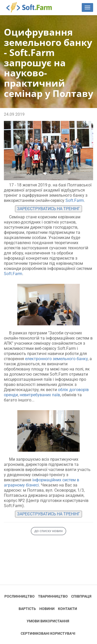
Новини (47, 609)
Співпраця (81, 596)
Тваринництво (53, 596)
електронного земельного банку (56, 359)
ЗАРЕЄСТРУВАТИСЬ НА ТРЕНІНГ (48, 209)
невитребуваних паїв (39, 395)
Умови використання (48, 621)
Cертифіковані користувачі (48, 633)
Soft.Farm (32, 7)
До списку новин (48, 531)
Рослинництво (20, 596)
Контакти (68, 609)
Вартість (27, 609)
